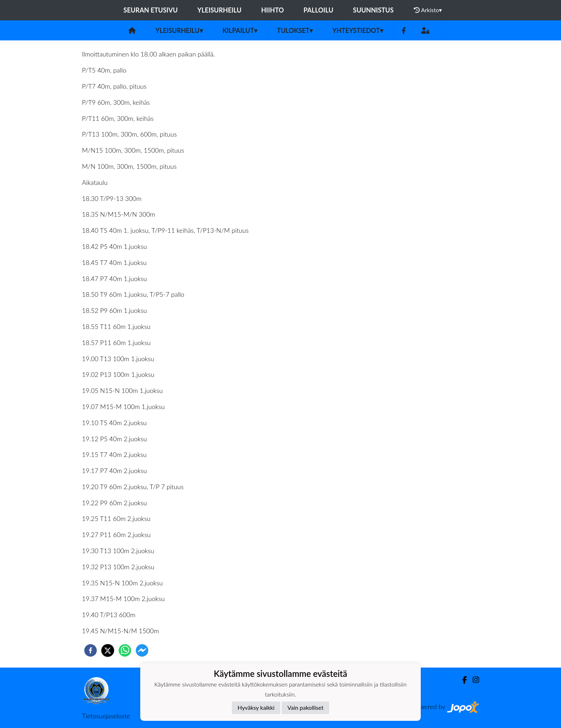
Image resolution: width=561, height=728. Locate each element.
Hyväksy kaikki (256, 707)
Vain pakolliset (305, 707)
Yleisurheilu (219, 10)
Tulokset (295, 30)
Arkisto (428, 10)
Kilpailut (240, 30)
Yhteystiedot (358, 30)
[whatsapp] (125, 650)
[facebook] (91, 650)
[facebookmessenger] (142, 650)
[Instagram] (473, 680)
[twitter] (108, 650)
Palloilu (318, 10)
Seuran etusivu (151, 10)
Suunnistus (374, 10)
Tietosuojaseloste (106, 716)
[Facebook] (404, 31)
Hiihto (272, 10)
